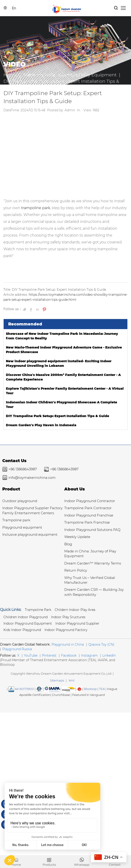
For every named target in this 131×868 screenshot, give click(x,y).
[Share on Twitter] (25, 309)
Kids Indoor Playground (22, 630)
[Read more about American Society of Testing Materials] (39, 689)
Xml (71, 680)
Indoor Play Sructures (68, 617)
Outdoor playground (20, 501)
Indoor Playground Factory (66, 630)
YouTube (31, 655)
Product (11, 489)
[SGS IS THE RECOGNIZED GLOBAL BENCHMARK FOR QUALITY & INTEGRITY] (68, 689)
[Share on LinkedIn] (38, 309)
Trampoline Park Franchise (87, 522)
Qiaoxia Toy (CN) (101, 644)
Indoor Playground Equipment (28, 623)
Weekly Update (77, 537)
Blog (68, 544)
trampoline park (36, 208)
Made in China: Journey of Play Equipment (70, 75)
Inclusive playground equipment (30, 534)
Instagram (89, 655)
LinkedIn (109, 655)
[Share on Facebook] (31, 309)
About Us (74, 489)
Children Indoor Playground (26, 617)
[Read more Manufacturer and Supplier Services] (52, 689)
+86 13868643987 (23, 469)
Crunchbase (61, 695)
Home (10, 75)
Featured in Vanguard (89, 695)
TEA (102, 689)
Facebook (69, 655)
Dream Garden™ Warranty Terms (93, 563)
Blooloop (90, 689)
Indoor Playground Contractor (90, 501)
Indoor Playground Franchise (89, 515)
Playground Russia (17, 649)
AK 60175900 (21, 689)
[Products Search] (116, 8)
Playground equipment (22, 527)
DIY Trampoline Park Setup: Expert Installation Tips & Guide (58, 416)
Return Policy (76, 570)
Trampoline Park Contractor (88, 508)
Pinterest (49, 655)
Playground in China (68, 644)
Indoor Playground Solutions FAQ (92, 530)
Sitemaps (57, 680)
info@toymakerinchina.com (32, 478)
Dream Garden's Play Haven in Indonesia (41, 425)
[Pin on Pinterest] (44, 309)
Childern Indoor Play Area (75, 610)
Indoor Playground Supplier (77, 623)
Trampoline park (16, 520)
